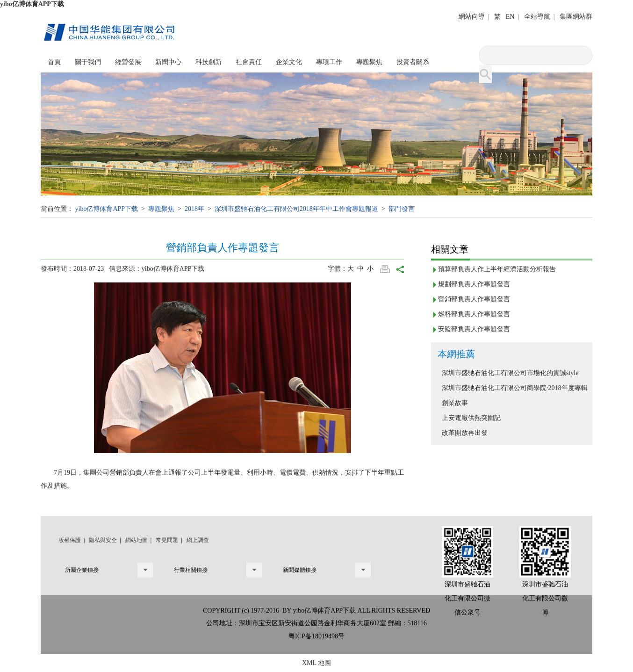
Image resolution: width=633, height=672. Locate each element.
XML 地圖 (316, 663)
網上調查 (198, 540)
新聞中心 (168, 62)
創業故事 (455, 403)
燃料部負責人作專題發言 (474, 314)
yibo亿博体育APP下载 (32, 4)
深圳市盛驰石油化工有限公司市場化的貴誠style (510, 373)
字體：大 (342, 269)
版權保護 (70, 540)
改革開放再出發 (465, 433)
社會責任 (249, 62)
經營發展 (128, 62)
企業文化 (289, 62)
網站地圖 (137, 540)
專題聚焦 (369, 62)
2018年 (194, 209)
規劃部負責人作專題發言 (474, 284)
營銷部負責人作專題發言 (474, 299)
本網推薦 (456, 354)
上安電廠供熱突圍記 (471, 418)
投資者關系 (413, 62)
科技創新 (209, 62)
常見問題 (167, 540)
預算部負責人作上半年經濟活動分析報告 (497, 269)
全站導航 (537, 17)
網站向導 (472, 17)
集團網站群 (576, 17)
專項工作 (329, 62)
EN (510, 17)
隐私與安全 (103, 540)
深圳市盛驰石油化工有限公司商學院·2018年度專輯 (515, 388)
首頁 (54, 62)
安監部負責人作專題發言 (474, 329)
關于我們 (88, 62)
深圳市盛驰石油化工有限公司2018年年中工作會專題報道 (296, 209)
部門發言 (402, 209)
